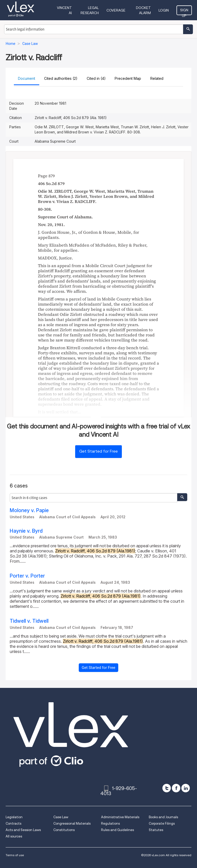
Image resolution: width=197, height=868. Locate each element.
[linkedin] (186, 788)
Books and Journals (163, 817)
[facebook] (176, 788)
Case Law (61, 817)
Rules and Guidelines (117, 830)
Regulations (110, 823)
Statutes (156, 830)
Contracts (13, 823)
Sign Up (184, 12)
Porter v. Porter (27, 576)
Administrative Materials (120, 817)
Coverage (116, 10)
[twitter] (167, 788)
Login (164, 10)
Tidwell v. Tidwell (29, 621)
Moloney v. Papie (29, 510)
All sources (14, 836)
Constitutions (64, 830)
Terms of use (15, 855)
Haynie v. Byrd (26, 531)
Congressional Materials (72, 823)
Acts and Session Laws (23, 830)
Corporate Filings (162, 823)
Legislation (14, 817)
